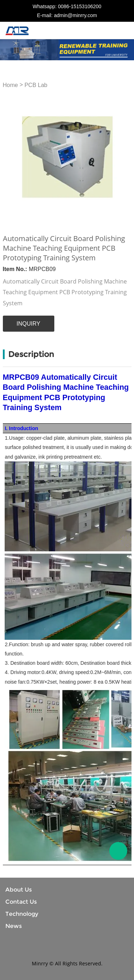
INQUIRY (28, 324)
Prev (12, 157)
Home (11, 85)
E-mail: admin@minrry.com (67, 15)
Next (122, 157)
